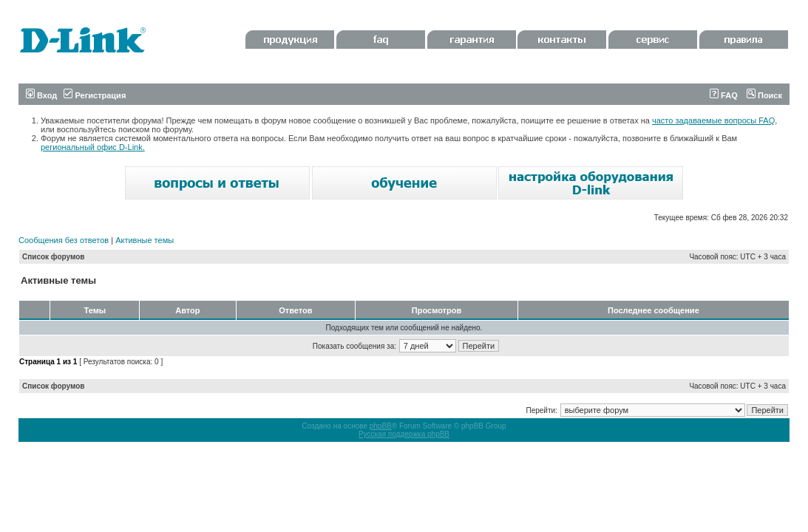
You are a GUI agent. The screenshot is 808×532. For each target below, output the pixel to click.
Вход (41, 95)
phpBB (381, 426)
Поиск (764, 95)
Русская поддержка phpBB (404, 434)
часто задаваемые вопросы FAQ (713, 120)
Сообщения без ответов (64, 240)
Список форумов (54, 257)
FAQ (724, 95)
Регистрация (95, 95)
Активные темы (145, 240)
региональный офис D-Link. (93, 147)
